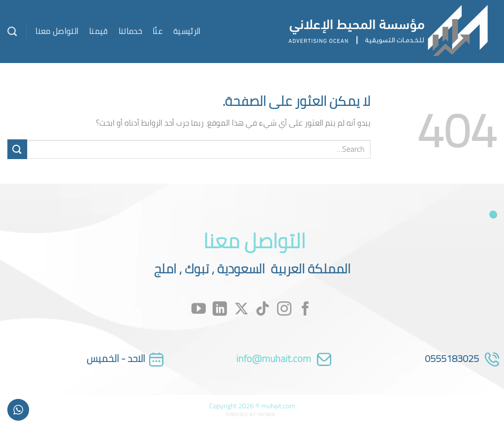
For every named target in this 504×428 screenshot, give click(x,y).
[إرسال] (17, 149)
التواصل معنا (57, 31)
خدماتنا (130, 31)
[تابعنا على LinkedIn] (220, 310)
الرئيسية (187, 31)
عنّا (157, 31)
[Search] (12, 31)
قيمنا (98, 31)
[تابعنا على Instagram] (284, 310)
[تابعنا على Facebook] (305, 310)
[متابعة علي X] (241, 310)
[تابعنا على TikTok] (263, 310)
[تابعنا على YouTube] (199, 310)
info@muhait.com (274, 358)
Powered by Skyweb (251, 414)
